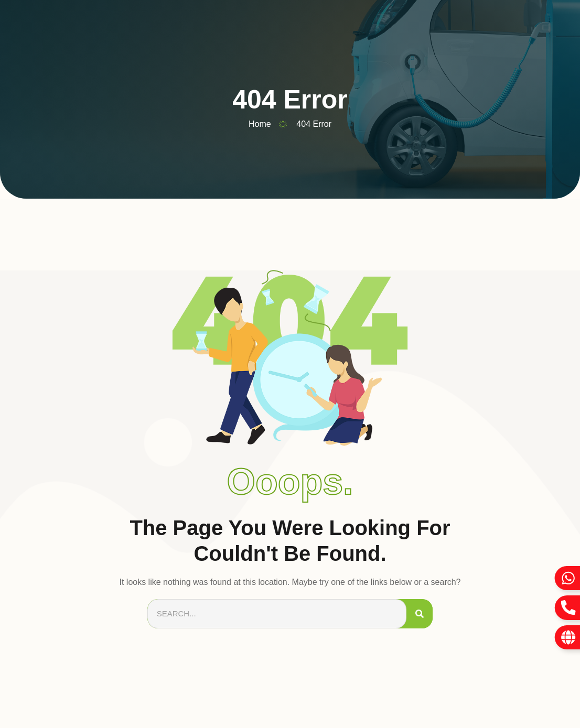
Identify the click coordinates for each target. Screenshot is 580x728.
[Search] (420, 614)
